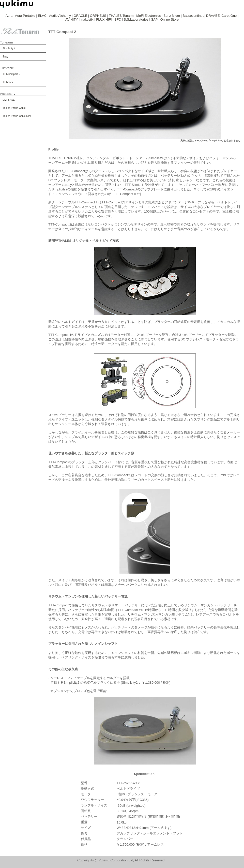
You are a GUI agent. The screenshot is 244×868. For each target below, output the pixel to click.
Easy (5, 57)
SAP (154, 19)
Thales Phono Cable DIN (17, 116)
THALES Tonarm (121, 16)
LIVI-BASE (9, 100)
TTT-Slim (8, 82)
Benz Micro (172, 16)
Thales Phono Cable (14, 108)
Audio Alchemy (60, 16)
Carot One (229, 16)
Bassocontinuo (194, 16)
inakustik (87, 19)
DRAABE (213, 16)
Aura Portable (25, 16)
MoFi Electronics (148, 16)
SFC (118, 19)
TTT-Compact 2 (11, 74)
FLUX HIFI (104, 19)
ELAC (42, 16)
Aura (9, 16)
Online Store (170, 19)
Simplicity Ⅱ (9, 48)
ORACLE (80, 16)
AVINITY (72, 19)
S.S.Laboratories (136, 19)
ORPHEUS (98, 16)
